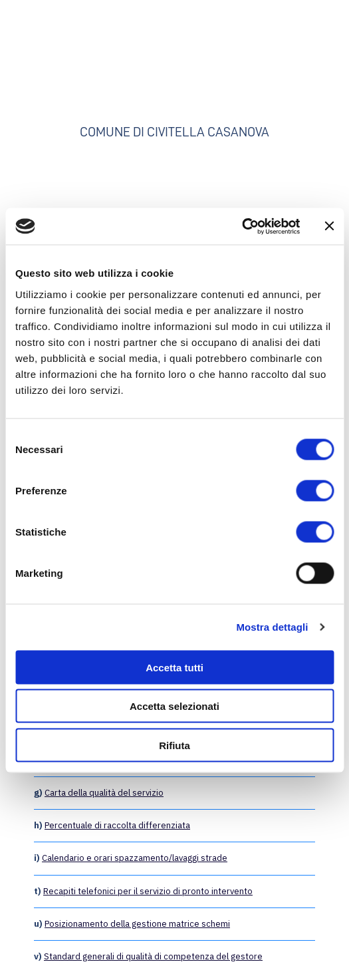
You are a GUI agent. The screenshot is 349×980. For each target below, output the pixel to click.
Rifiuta (174, 745)
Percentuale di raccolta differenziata (117, 825)
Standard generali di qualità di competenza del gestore (153, 956)
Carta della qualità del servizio (104, 793)
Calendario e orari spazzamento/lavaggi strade (135, 858)
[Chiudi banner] (329, 226)
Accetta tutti (174, 667)
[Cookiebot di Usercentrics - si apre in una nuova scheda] (242, 226)
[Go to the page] (174, 68)
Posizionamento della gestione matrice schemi (137, 924)
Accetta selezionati (174, 706)
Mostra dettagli (272, 627)
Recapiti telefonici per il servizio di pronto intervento (148, 891)
